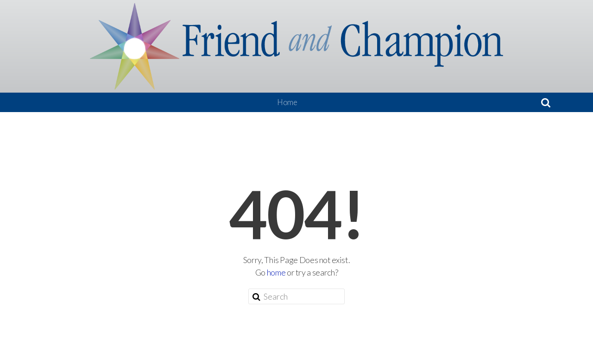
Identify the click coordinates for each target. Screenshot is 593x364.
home (276, 272)
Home (287, 102)
